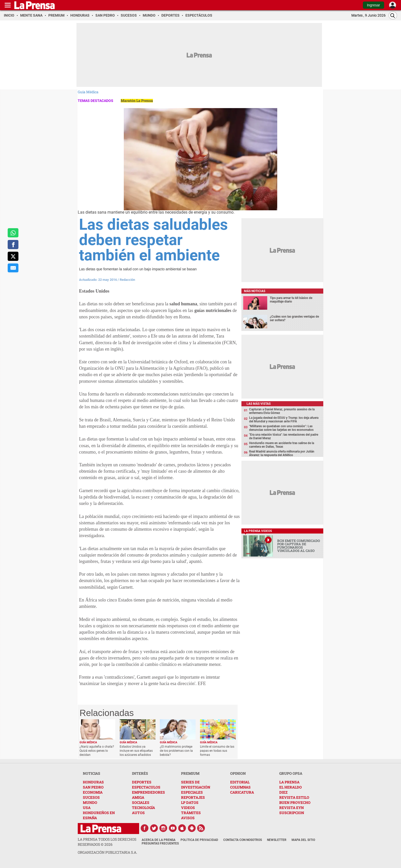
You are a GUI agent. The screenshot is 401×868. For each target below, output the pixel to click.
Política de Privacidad (199, 840)
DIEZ (283, 792)
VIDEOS (188, 808)
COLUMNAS (240, 787)
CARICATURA (242, 792)
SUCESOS (91, 797)
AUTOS (138, 813)
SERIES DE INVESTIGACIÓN (196, 785)
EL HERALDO (291, 787)
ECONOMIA (93, 792)
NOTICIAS (92, 773)
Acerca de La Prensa (159, 840)
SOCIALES (141, 802)
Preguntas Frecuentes (160, 843)
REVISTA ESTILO (294, 797)
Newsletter (277, 840)
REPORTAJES (193, 797)
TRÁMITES (191, 813)
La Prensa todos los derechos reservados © (107, 842)
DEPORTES (142, 782)
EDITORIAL (240, 782)
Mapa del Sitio (303, 840)
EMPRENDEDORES (148, 792)
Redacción (127, 280)
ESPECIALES (192, 792)
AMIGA (138, 797)
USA (87, 808)
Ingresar (374, 5)
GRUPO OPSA (291, 773)
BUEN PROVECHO (295, 802)
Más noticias (255, 291)
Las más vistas (259, 404)
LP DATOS (190, 802)
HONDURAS (93, 782)
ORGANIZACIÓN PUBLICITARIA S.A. (107, 852)
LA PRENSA (289, 782)
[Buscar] (393, 15)
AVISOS (188, 818)
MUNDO (90, 802)
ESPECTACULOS (146, 787)
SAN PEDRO (93, 787)
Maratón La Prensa (137, 101)
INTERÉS (140, 773)
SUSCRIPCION (292, 813)
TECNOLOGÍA (143, 808)
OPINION (238, 773)
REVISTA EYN (292, 808)
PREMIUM (190, 773)
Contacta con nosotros (243, 840)
